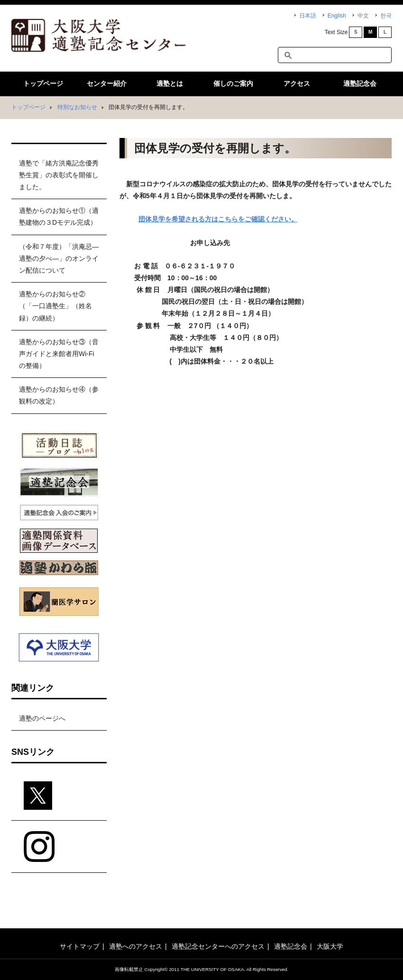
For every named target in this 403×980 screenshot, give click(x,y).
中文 (363, 16)
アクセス (297, 83)
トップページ (43, 83)
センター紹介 (107, 83)
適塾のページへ (42, 718)
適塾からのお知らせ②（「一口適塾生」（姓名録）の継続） (55, 306)
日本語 (308, 16)
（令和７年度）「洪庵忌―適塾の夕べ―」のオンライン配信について (59, 258)
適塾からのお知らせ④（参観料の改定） (59, 395)
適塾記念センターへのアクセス (218, 946)
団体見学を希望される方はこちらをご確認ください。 (218, 219)
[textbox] (335, 55)
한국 (386, 16)
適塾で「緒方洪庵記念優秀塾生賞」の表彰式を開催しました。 (59, 175)
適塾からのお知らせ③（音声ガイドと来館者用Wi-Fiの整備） (59, 354)
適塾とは (170, 83)
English (337, 16)
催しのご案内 (233, 83)
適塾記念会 (360, 83)
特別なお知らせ (77, 107)
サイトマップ (80, 946)
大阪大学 (330, 946)
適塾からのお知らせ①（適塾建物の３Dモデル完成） (59, 216)
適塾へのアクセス (136, 946)
